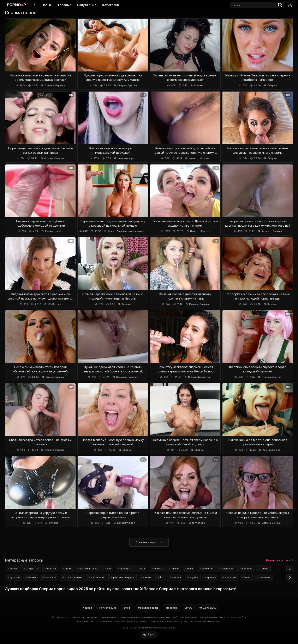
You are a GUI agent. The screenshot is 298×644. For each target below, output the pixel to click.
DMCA (188, 608)
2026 (142, 569)
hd (162, 577)
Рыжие (50, 377)
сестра (52, 569)
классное (228, 569)
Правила (172, 608)
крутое (194, 577)
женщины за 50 (89, 569)
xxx (109, 569)
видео (265, 569)
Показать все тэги (278, 560)
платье (158, 569)
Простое (133, 377)
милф (68, 569)
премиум (125, 569)
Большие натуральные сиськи (132, 231)
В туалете (199, 523)
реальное (265, 577)
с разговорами (73, 577)
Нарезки (60, 85)
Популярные (87, 5)
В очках (276, 523)
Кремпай (194, 158)
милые (175, 569)
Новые (47, 5)
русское (15, 577)
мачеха (147, 577)
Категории (111, 5)
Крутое (205, 231)
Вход (127, 608)
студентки (32, 569)
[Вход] (290, 5)
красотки (230, 577)
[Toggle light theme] (149, 634)
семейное (207, 569)
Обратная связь (148, 608)
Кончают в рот (127, 158)
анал (247, 577)
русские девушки (124, 577)
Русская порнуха (271, 377)
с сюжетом (98, 577)
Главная (35, 5)
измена (176, 577)
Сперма (49, 85)
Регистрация (108, 608)
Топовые (64, 5)
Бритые (132, 85)
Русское (194, 304)
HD (50, 304)
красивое (50, 577)
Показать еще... (147, 542)
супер (13, 569)
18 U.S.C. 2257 (208, 608)
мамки (32, 577)
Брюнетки (204, 377)
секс (190, 569)
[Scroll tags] (290, 569)
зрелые (211, 577)
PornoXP (143, 628)
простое (247, 569)
